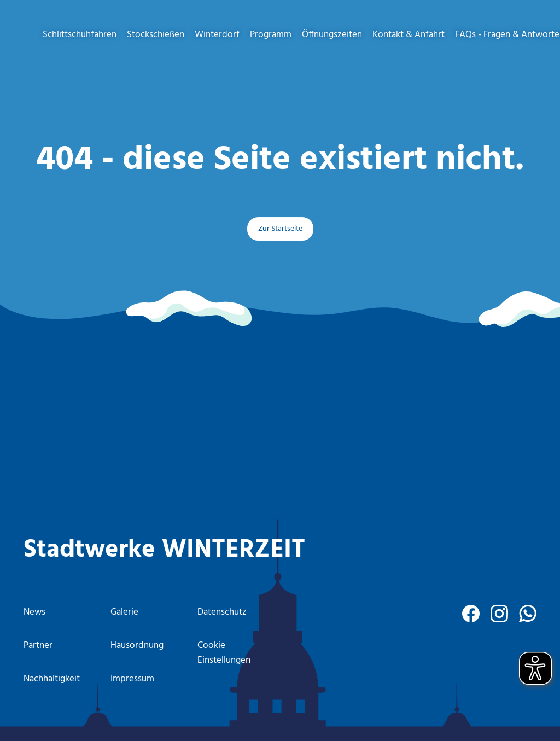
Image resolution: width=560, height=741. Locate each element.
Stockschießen (156, 35)
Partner (38, 646)
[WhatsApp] (528, 614)
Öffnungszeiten (332, 35)
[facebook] (471, 614)
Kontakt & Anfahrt (409, 35)
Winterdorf (217, 35)
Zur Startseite (280, 229)
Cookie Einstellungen (224, 653)
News (34, 612)
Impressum (132, 679)
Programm (271, 35)
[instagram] (499, 614)
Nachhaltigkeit (52, 679)
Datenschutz (222, 612)
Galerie (124, 612)
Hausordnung (137, 646)
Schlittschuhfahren (80, 35)
